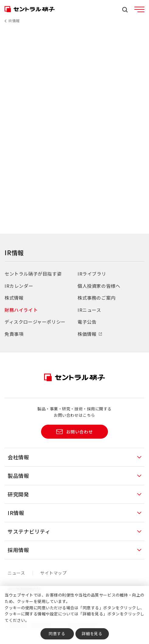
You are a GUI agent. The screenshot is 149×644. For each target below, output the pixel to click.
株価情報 (87, 334)
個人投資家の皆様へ (99, 286)
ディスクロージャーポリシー (35, 322)
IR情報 (14, 21)
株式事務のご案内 (97, 298)
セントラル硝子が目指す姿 (33, 274)
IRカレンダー (19, 286)
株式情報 (14, 298)
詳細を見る (92, 634)
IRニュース (89, 310)
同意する (57, 634)
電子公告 (87, 322)
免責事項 (14, 334)
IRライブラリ (92, 274)
